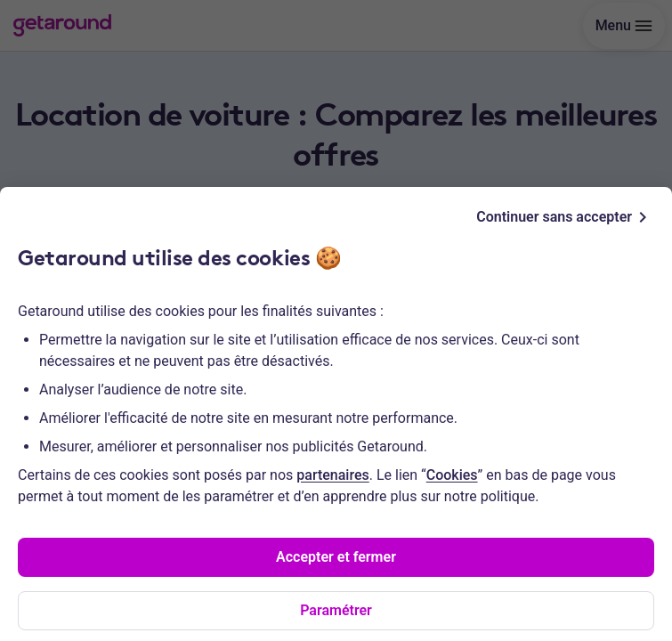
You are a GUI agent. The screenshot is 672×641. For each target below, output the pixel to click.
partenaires (332, 475)
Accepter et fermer (336, 557)
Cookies (452, 475)
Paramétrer (336, 610)
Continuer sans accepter (565, 217)
